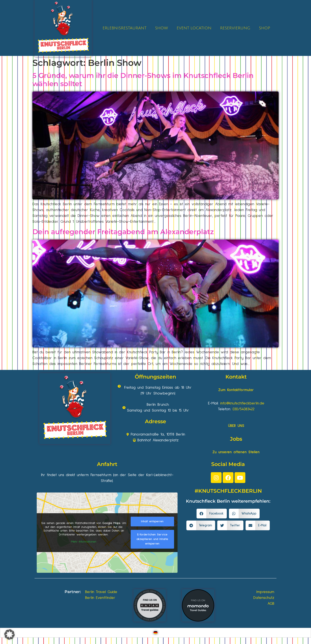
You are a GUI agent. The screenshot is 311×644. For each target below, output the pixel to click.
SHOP (264, 28)
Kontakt (236, 377)
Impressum (265, 592)
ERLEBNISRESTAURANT (125, 28)
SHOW (162, 28)
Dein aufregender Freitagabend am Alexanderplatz (123, 232)
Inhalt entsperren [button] (152, 521)
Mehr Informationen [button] (84, 542)
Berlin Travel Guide (101, 592)
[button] (212, 514)
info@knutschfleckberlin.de (242, 403)
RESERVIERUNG (235, 28)
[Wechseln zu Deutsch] (155, 633)
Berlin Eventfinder (100, 598)
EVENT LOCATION (194, 28)
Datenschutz (264, 598)
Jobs (236, 439)
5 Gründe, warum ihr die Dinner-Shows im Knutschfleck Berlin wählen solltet (143, 80)
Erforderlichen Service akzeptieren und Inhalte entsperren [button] (152, 539)
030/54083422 (244, 409)
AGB (271, 604)
